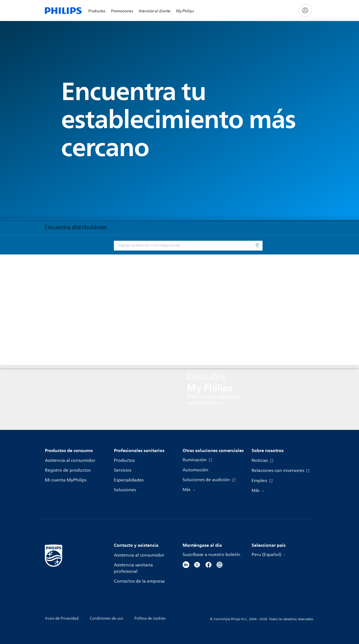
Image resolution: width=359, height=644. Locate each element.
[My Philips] (305, 10)
